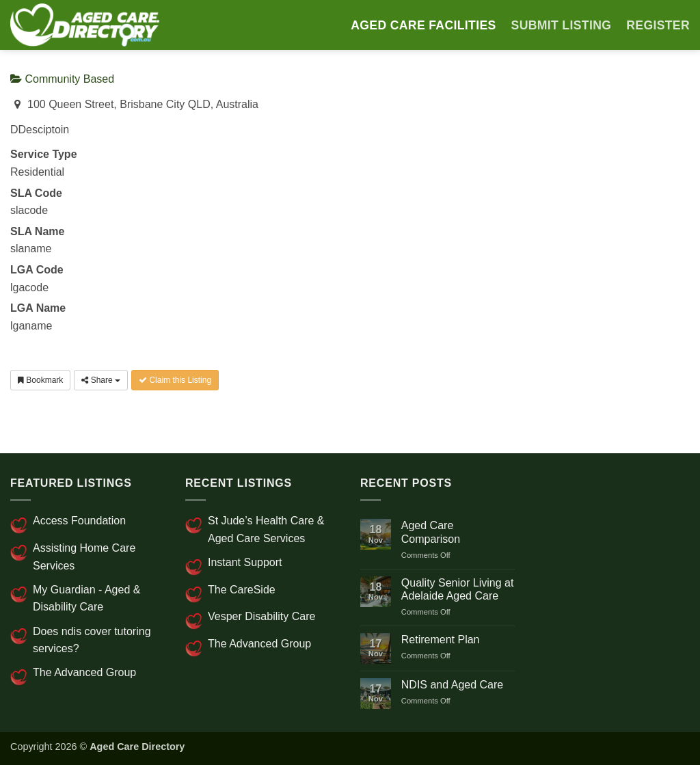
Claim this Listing (175, 380)
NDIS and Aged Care (452, 685)
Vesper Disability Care (261, 616)
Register (658, 25)
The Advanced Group (84, 672)
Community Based (62, 79)
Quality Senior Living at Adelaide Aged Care (458, 589)
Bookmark (40, 380)
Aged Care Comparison (431, 532)
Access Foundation (79, 521)
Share (101, 380)
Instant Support (245, 562)
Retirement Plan (441, 640)
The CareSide (242, 590)
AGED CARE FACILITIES (423, 25)
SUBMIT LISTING (562, 25)
